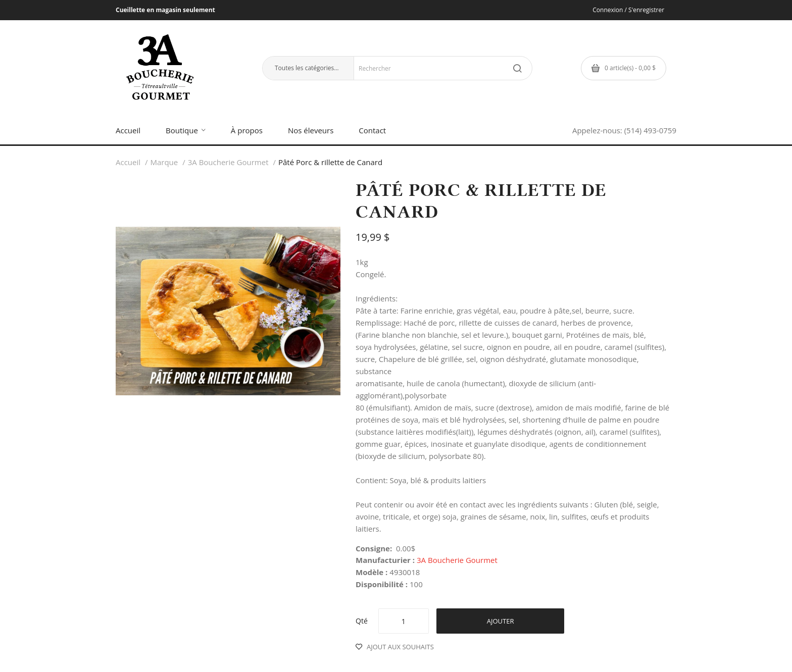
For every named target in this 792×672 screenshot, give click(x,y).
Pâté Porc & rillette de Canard (330, 162)
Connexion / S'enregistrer (628, 10)
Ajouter (501, 621)
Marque (164, 162)
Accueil (128, 162)
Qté (362, 621)
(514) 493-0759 (650, 130)
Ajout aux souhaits (400, 647)
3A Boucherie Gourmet (228, 162)
